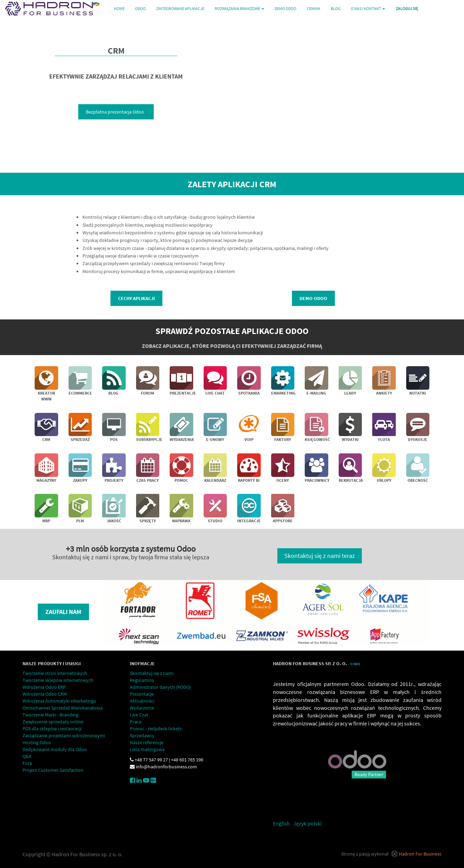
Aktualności (142, 701)
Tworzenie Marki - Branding (50, 715)
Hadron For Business (420, 854)
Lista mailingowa (147, 749)
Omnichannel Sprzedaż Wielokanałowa (63, 708)
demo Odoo (313, 298)
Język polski (307, 823)
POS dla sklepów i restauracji (52, 729)
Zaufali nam (63, 612)
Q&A (27, 756)
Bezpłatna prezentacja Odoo (116, 112)
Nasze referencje (147, 742)
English (281, 823)
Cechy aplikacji (136, 298)
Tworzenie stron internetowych (55, 673)
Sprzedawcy (142, 735)
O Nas (355, 664)
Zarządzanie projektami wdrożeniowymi (64, 735)
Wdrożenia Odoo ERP (44, 687)
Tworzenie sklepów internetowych (58, 680)
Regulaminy (142, 680)
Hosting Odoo (37, 742)
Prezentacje (142, 694)
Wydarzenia (142, 708)
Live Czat (139, 715)
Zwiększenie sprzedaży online (53, 722)
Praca (136, 722)
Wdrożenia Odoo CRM (45, 694)
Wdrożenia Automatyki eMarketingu (59, 701)
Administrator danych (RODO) (160, 687)
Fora (27, 763)
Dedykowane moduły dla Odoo (55, 749)
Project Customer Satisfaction (53, 770)
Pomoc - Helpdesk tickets (156, 729)
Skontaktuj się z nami (152, 673)
